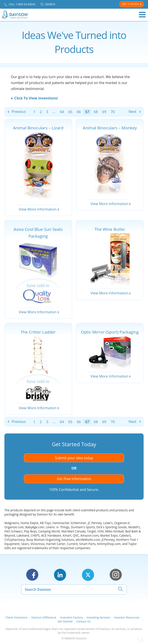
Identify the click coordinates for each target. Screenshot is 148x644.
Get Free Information (74, 479)
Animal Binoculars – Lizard (38, 128)
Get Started (130, 4)
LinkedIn (60, 575)
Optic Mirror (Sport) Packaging (110, 332)
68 (96, 112)
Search (50, 4)
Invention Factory (71, 617)
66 (79, 112)
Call (22, 4)
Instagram (116, 575)
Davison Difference (44, 617)
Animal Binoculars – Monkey (110, 128)
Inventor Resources (127, 617)
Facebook (32, 575)
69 (104, 112)
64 (62, 112)
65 (70, 112)
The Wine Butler (110, 229)
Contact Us (83, 621)
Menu (142, 15)
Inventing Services (98, 617)
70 (113, 112)
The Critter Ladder (38, 332)
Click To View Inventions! (36, 98)
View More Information (38, 209)
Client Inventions (17, 617)
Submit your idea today (74, 458)
